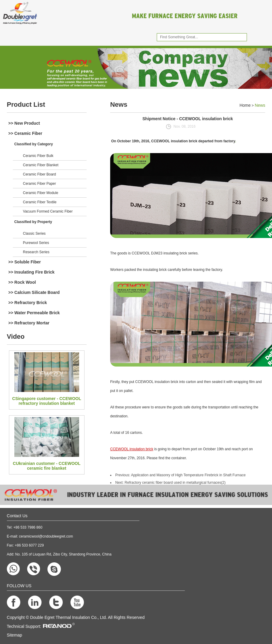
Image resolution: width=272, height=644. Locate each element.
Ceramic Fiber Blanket (41, 165)
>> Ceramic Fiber (25, 133)
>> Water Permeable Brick (34, 313)
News (119, 104)
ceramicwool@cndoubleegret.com (46, 536)
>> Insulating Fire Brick (31, 272)
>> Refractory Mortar (29, 323)
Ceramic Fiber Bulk (38, 156)
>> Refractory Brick (28, 303)
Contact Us (17, 516)
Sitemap (14, 635)
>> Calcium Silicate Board (34, 292)
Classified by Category (34, 144)
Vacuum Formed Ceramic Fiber (48, 211)
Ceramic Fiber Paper (40, 184)
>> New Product (24, 123)
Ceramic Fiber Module (41, 193)
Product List (26, 104)
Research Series (36, 252)
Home (245, 105)
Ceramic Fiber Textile (40, 202)
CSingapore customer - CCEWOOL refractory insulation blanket (47, 401)
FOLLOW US (19, 586)
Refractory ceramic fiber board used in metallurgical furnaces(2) (175, 483)
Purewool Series (36, 243)
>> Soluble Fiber (25, 262)
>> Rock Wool (22, 282)
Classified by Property (33, 222)
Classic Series (34, 234)
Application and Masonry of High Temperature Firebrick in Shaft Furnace (188, 475)
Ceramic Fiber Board (40, 174)
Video (16, 337)
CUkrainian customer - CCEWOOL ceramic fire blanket (47, 466)
